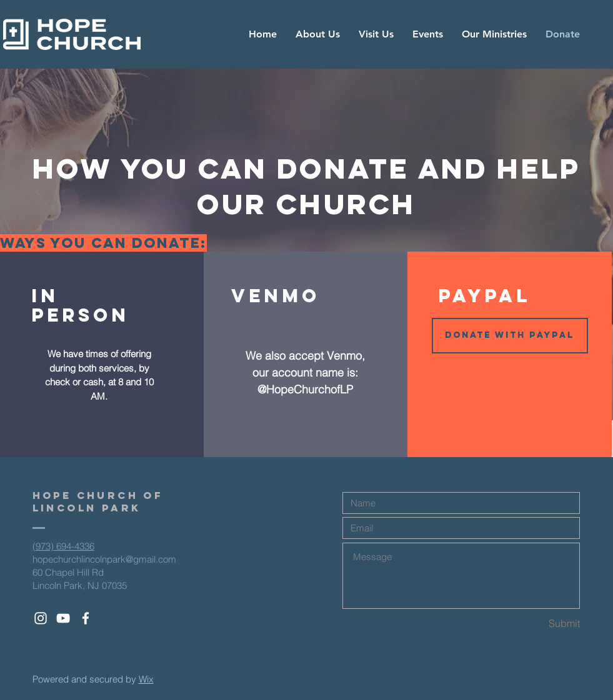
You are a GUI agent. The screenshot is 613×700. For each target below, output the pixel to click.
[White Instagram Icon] (41, 618)
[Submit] (536, 624)
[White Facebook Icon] (86, 618)
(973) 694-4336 (63, 546)
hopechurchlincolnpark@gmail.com (104, 559)
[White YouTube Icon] (63, 618)
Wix (146, 679)
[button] (510, 336)
